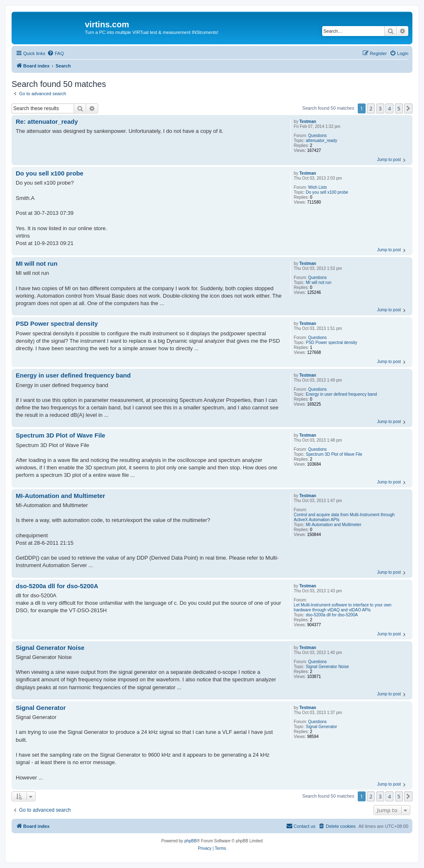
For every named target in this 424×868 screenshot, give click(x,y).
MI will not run (319, 283)
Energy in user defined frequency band (342, 394)
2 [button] (371, 108)
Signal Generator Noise (328, 667)
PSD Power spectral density (332, 343)
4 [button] (389, 108)
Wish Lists (318, 187)
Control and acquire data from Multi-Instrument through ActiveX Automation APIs (344, 517)
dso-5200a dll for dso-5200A (332, 615)
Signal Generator (322, 727)
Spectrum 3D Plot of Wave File (334, 454)
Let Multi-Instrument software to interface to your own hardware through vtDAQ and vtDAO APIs (343, 607)
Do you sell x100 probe (327, 192)
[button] (408, 108)
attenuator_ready (322, 141)
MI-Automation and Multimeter (334, 525)
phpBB (190, 841)
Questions (317, 136)
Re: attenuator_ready (47, 121)
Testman (308, 121)
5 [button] (399, 108)
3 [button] (380, 108)
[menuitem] (55, 53)
